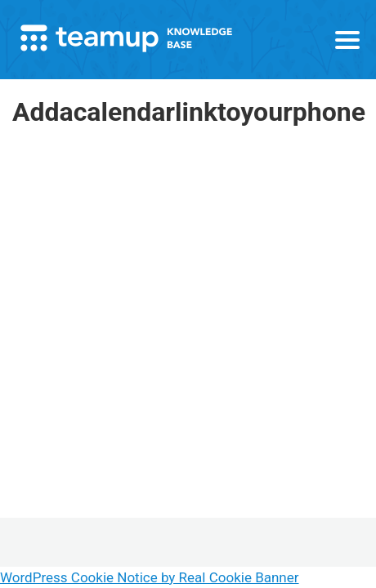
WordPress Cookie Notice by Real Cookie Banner (150, 577)
